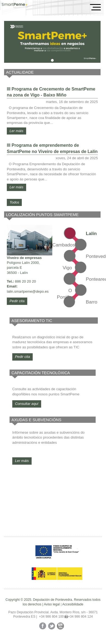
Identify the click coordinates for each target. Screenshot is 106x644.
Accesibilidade (73, 604)
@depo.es (40, 291)
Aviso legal (52, 604)
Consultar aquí (27, 404)
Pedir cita (17, 301)
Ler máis (16, 131)
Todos (14, 202)
